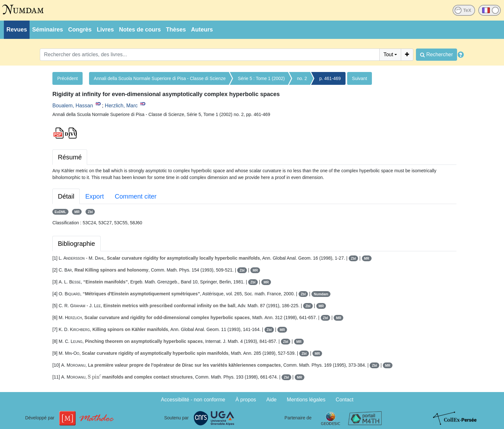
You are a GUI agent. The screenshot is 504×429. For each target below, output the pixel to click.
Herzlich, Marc (121, 106)
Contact (344, 400)
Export (94, 196)
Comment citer (136, 196)
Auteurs (202, 30)
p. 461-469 (330, 78)
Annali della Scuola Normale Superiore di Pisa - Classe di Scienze (160, 78)
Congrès (80, 30)
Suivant (360, 78)
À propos (246, 400)
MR (77, 212)
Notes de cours (140, 30)
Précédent (67, 78)
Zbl (90, 212)
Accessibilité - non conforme (193, 400)
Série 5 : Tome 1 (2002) (261, 78)
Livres (105, 30)
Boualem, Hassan (73, 106)
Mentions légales (306, 400)
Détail (66, 196)
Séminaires (48, 30)
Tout (388, 54)
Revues (17, 30)
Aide (271, 400)
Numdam (321, 294)
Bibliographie (76, 244)
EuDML (60, 212)
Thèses (176, 30)
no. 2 (302, 78)
